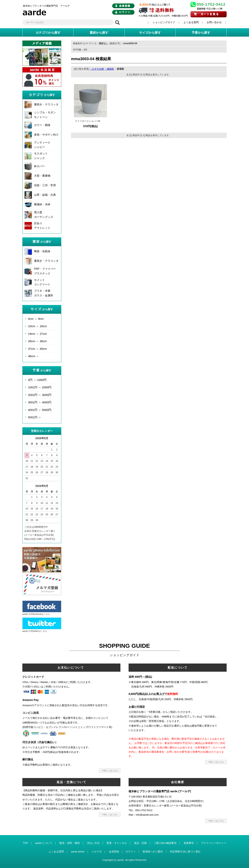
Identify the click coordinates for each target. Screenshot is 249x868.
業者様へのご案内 (153, 852)
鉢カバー (39, 166)
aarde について (44, 843)
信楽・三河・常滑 (45, 185)
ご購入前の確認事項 (165, 843)
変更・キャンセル (117, 843)
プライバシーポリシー (214, 843)
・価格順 (109, 69)
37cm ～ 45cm (37, 349)
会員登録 (114, 852)
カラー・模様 (42, 125)
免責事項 (189, 843)
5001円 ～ (35, 417)
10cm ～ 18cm (37, 326)
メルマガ (97, 852)
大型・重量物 (42, 176)
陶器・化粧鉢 (42, 251)
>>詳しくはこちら (110, 771)
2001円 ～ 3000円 (40, 395)
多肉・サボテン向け (46, 135)
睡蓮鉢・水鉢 (42, 204)
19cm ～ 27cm (37, 334)
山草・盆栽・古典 (45, 195)
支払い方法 (93, 843)
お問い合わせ (214, 22)
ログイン (131, 852)
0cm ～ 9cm (36, 319)
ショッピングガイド (164, 22)
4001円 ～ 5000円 (40, 410)
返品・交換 (140, 843)
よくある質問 (191, 22)
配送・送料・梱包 (70, 843)
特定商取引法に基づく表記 (185, 852)
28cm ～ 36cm (37, 341)
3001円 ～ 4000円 (40, 402)
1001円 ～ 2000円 (40, 387)
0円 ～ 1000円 (37, 380)
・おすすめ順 (97, 69)
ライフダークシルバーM (88, 121)
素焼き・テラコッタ (46, 104)
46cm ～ (33, 356)
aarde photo (78, 852)
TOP (25, 843)
